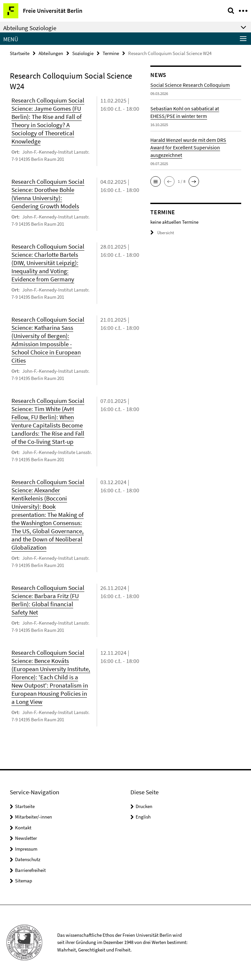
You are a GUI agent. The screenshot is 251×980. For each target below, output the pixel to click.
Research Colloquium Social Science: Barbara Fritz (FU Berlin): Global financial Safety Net (48, 600)
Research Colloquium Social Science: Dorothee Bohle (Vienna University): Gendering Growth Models (48, 194)
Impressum (26, 849)
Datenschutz (28, 859)
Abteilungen (51, 53)
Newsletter (26, 838)
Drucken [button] (144, 806)
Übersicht (162, 233)
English (143, 817)
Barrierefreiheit (30, 870)
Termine (111, 53)
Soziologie (83, 53)
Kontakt (23, 828)
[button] (156, 181)
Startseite (20, 53)
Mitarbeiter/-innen (33, 817)
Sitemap (24, 881)
